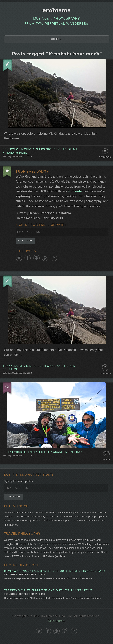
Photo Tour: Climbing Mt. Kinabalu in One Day (42, 452)
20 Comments (105, 369)
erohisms (56, 10)
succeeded (76, 191)
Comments (105, 157)
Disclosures (56, 621)
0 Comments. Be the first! (105, 152)
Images (107, 460)
